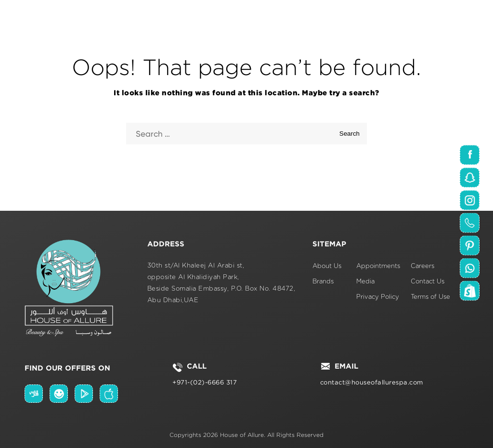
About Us (327, 266)
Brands (323, 282)
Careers (422, 266)
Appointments (378, 266)
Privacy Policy (378, 297)
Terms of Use (430, 297)
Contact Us (428, 282)
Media (365, 282)
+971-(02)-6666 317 (205, 382)
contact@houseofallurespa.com (372, 382)
